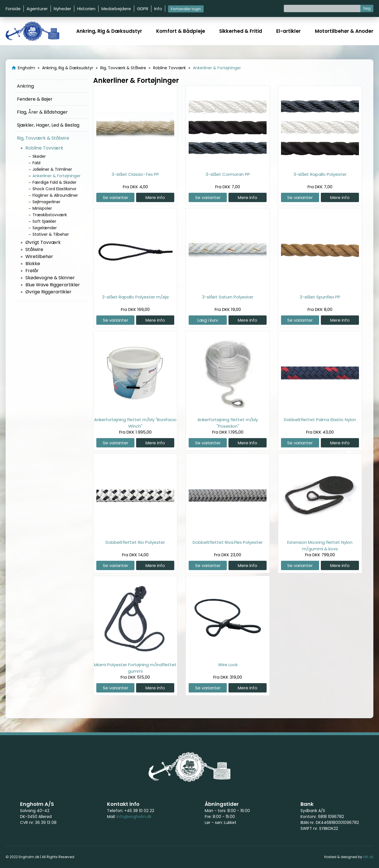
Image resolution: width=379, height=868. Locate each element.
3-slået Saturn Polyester (228, 297)
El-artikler (288, 31)
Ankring (25, 86)
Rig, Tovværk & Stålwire (43, 138)
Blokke (33, 264)
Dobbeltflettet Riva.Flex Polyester (228, 542)
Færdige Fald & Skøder (55, 182)
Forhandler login (186, 9)
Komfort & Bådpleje (181, 31)
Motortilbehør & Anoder (344, 31)
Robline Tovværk (44, 148)
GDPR (143, 9)
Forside (13, 9)
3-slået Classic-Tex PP (135, 174)
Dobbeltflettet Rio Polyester (135, 542)
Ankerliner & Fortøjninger (56, 176)
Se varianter (116, 197)
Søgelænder (45, 228)
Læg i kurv (208, 320)
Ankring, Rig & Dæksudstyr (109, 31)
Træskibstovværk (50, 215)
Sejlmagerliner (46, 202)
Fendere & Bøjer (35, 99)
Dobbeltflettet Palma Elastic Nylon (320, 420)
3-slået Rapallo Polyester (320, 174)
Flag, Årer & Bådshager (42, 112)
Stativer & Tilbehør (51, 234)
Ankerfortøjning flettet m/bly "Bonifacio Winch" (135, 423)
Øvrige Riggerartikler (48, 292)
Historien (86, 9)
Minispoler (42, 208)
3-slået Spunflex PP (320, 297)
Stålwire (34, 249)
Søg (367, 8)
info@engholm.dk (134, 817)
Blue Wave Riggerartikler (53, 285)
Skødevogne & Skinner (50, 278)
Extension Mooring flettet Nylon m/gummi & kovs (320, 545)
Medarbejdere (116, 9)
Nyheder (62, 9)
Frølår (32, 271)
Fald (36, 163)
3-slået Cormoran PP (228, 174)
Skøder (39, 156)
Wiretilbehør (39, 256)
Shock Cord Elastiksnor (55, 189)
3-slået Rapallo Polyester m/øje (135, 297)
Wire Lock (228, 665)
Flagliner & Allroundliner (55, 195)
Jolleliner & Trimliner (52, 169)
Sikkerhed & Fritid (241, 31)
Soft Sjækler (44, 221)
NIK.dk (368, 857)
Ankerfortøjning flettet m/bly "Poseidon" (228, 423)
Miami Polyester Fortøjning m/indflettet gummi (135, 668)
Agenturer (37, 9)
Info (158, 9)
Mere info (155, 197)
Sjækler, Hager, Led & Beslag (48, 125)
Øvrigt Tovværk (43, 242)
